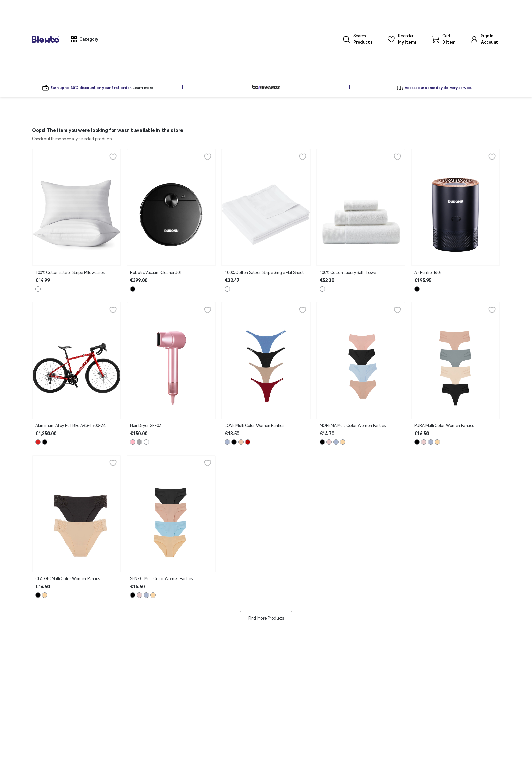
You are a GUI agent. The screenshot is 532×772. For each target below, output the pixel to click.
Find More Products (266, 618)
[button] (84, 39)
